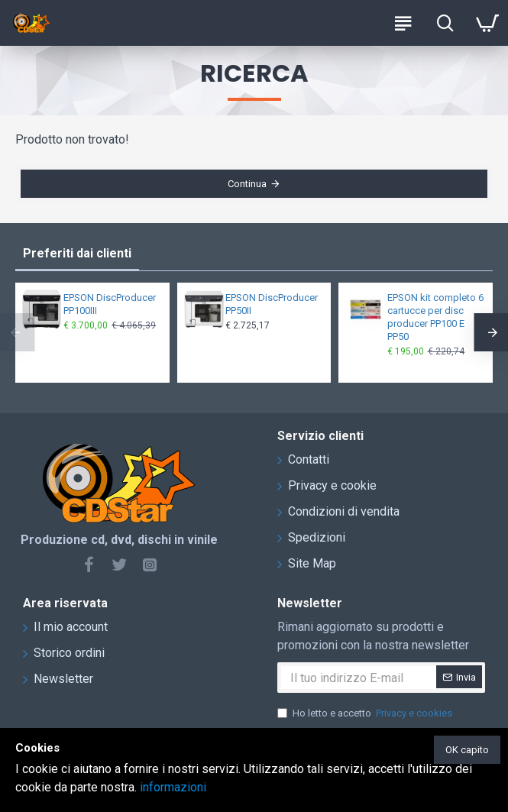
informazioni (173, 787)
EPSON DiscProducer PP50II (272, 304)
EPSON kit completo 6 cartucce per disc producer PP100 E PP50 (435, 317)
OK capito (467, 750)
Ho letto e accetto (366, 713)
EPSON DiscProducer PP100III (110, 304)
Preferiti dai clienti (77, 253)
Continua (247, 186)
